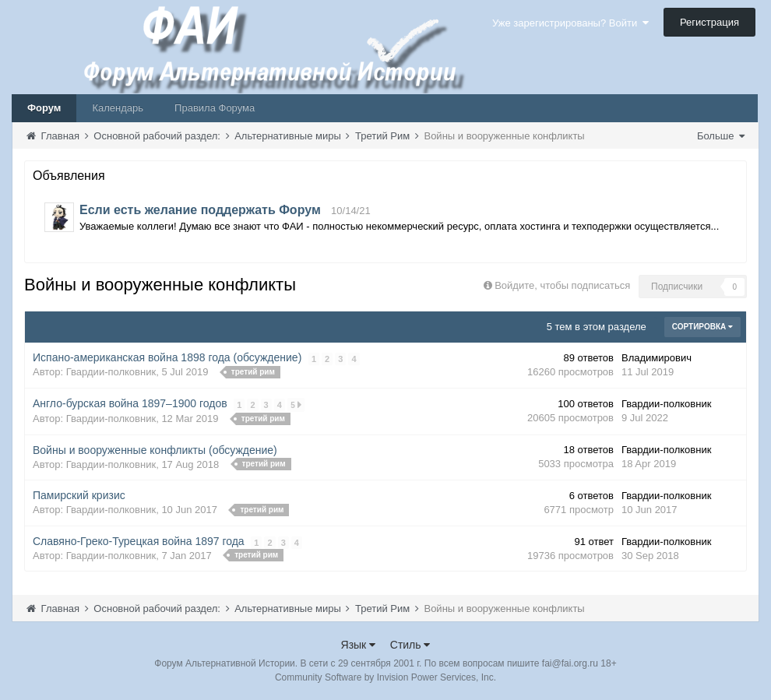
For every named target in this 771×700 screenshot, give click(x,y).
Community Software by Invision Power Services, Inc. (385, 677)
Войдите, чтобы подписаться (562, 285)
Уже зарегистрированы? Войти (570, 23)
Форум (44, 108)
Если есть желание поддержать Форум (200, 210)
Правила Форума (215, 108)
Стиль (410, 645)
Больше (721, 136)
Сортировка (702, 327)
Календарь (118, 108)
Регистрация (709, 22)
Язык (359, 645)
